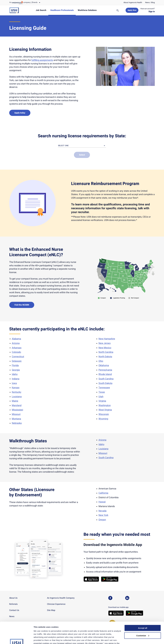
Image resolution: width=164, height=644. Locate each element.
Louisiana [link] (17, 397)
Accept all (143, 608)
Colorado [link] (16, 352)
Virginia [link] (102, 401)
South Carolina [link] (106, 379)
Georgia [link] (16, 370)
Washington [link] (105, 405)
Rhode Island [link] (105, 374)
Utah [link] (101, 397)
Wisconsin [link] (104, 414)
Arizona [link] (16, 343)
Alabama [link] (16, 339)
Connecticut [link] (18, 357)
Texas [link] (102, 392)
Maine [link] (15, 401)
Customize (143, 615)
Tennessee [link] (104, 388)
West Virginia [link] (105, 410)
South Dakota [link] (105, 383)
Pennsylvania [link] (105, 370)
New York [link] (103, 515)
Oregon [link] (102, 520)
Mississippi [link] (17, 410)
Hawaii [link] (102, 502)
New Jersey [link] (105, 343)
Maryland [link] (17, 405)
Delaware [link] (17, 361)
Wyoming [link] (103, 419)
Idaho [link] (15, 374)
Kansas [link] (16, 388)
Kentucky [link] (17, 392)
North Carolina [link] (106, 352)
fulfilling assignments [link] (42, 60)
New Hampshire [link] (107, 339)
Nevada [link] (102, 511)
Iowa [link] (14, 383)
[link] (133, 3)
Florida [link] (15, 365)
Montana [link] (16, 419)
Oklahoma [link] (104, 365)
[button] (82, 146)
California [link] (103, 493)
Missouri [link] (16, 414)
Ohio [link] (101, 361)
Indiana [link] (16, 379)
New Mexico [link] (105, 348)
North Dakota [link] (105, 357)
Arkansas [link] (17, 348)
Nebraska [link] (17, 423)
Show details (40, 639)
